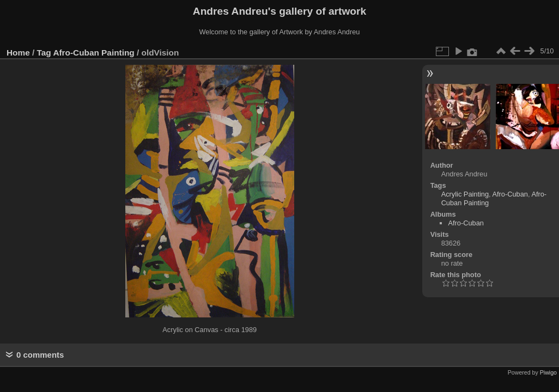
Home (18, 53)
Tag (44, 53)
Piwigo (548, 372)
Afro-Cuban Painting (93, 53)
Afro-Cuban (510, 194)
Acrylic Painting (465, 194)
